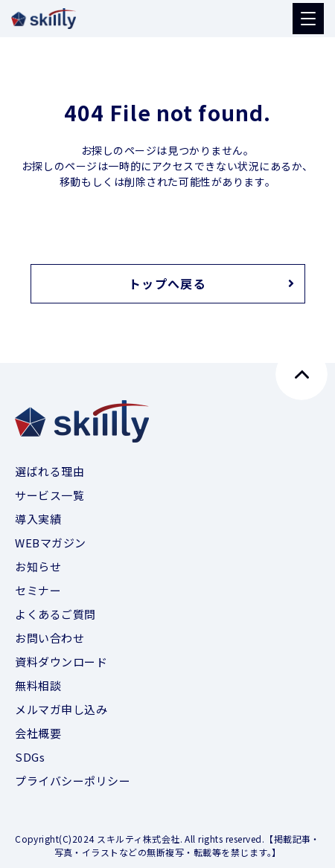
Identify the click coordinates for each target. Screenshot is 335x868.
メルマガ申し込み (61, 709)
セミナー (38, 590)
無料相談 (38, 685)
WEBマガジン (51, 543)
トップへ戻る (167, 283)
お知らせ (38, 566)
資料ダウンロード (61, 662)
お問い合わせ (50, 638)
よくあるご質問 (55, 614)
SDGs (30, 757)
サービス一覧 (50, 495)
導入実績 (38, 519)
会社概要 (38, 733)
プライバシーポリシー (73, 781)
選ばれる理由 (50, 471)
